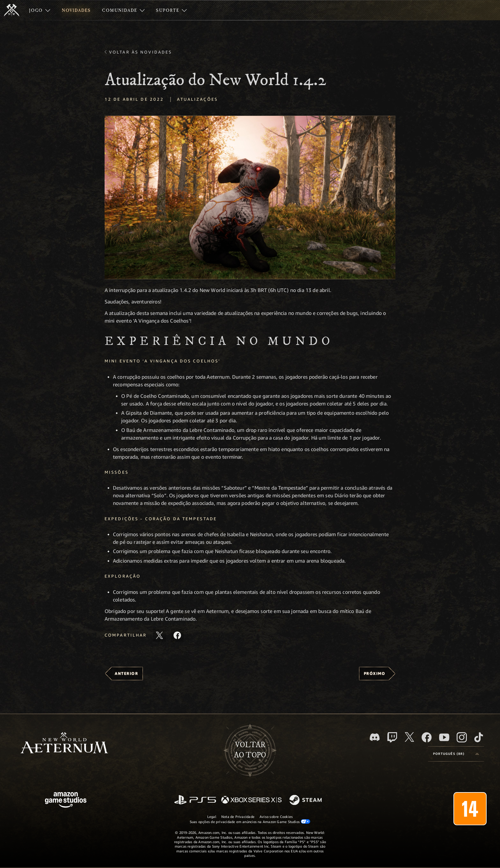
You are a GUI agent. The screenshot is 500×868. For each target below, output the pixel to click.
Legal (212, 817)
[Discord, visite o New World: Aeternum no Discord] (375, 737)
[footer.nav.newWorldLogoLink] (64, 744)
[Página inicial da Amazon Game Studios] (66, 801)
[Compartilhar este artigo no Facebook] (177, 635)
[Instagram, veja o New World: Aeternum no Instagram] (462, 737)
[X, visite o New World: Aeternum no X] (409, 737)
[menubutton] (456, 754)
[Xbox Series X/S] (251, 800)
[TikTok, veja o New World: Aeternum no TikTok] (479, 737)
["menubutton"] (40, 10)
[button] (250, 197)
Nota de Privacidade (238, 817)
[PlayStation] (195, 800)
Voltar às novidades (140, 52)
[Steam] (306, 800)
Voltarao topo (250, 750)
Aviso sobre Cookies (276, 817)
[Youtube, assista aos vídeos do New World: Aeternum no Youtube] (444, 737)
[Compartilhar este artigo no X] (159, 635)
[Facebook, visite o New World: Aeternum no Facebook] (427, 737)
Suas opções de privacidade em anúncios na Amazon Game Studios (250, 821)
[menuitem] (40, 10)
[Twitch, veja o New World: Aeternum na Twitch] (392, 737)
